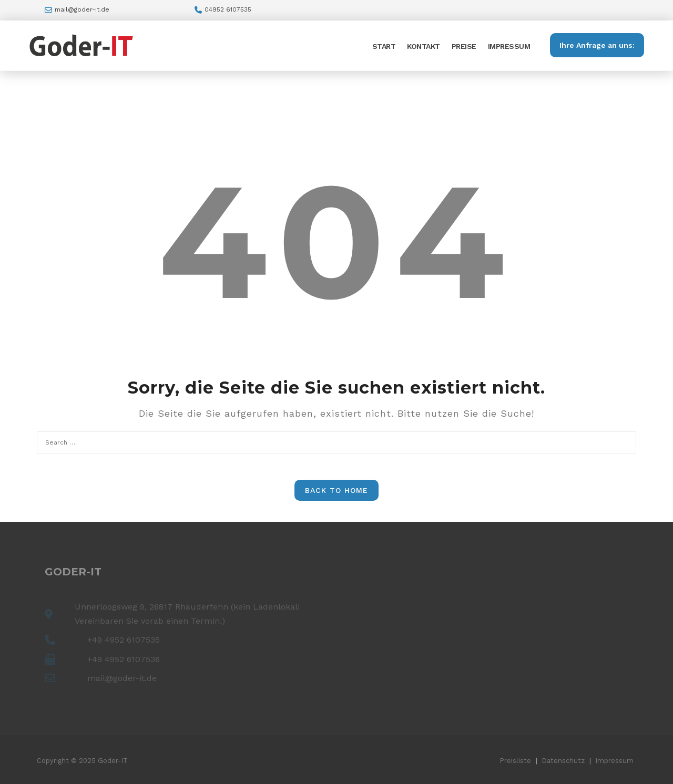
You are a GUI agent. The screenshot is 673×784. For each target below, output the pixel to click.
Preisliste (515, 761)
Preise (464, 46)
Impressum (509, 46)
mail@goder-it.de (82, 9)
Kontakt (424, 46)
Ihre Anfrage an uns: (597, 45)
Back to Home (336, 490)
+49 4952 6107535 (124, 640)
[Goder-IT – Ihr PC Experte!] (81, 44)
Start (384, 46)
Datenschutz (563, 761)
